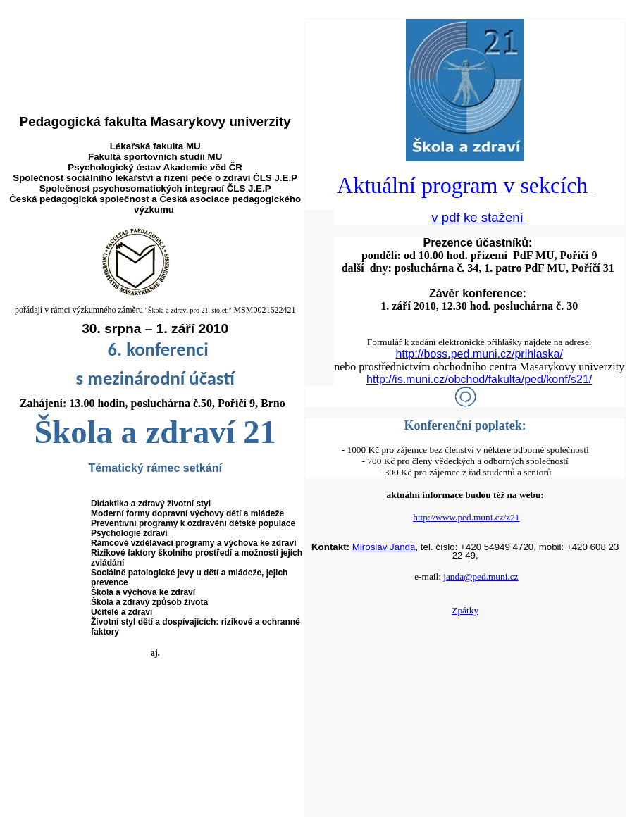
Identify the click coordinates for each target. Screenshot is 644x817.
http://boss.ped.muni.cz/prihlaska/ (479, 354)
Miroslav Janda (384, 547)
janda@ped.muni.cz (481, 576)
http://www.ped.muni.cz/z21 (466, 517)
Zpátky (465, 610)
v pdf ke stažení (479, 217)
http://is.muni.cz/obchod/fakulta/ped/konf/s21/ (479, 379)
